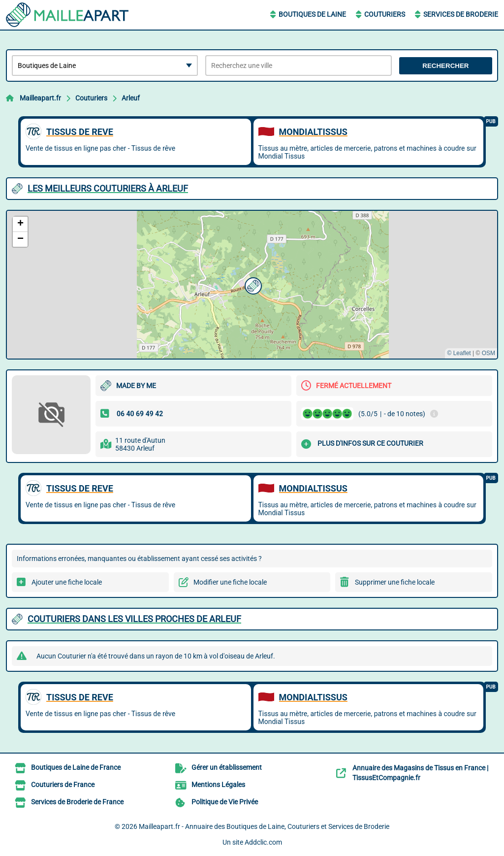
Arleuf (131, 98)
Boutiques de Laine (312, 14)
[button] (252, 285)
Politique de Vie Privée (225, 802)
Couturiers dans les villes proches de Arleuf (134, 619)
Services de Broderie (461, 14)
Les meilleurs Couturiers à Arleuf (108, 188)
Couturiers (385, 14)
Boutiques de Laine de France (76, 767)
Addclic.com (263, 842)
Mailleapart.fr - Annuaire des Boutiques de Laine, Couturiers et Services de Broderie (264, 826)
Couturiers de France (63, 785)
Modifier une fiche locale (230, 582)
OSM (488, 353)
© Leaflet (459, 353)
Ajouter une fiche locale (67, 582)
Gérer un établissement (227, 767)
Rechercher (445, 66)
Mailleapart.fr (40, 98)
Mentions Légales (218, 785)
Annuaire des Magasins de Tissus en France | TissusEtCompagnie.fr (420, 773)
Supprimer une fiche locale (395, 582)
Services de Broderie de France (77, 802)
